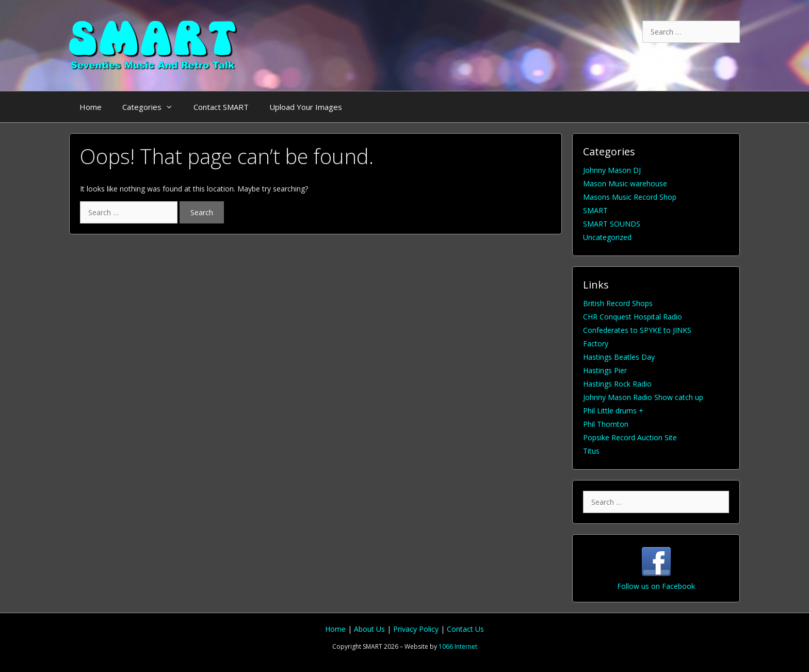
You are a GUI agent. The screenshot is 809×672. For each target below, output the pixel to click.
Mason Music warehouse (625, 183)
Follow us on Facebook (656, 586)
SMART (595, 210)
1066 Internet (458, 646)
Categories (153, 107)
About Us (370, 629)
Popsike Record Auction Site (630, 437)
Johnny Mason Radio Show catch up (643, 397)
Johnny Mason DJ (612, 170)
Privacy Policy (417, 629)
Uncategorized (607, 237)
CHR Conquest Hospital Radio (633, 317)
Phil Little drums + (613, 411)
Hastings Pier (605, 370)
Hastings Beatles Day (619, 357)
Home (91, 107)
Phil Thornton (606, 424)
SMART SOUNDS (612, 224)
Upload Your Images (306, 107)
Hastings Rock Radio (617, 384)
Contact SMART (221, 107)
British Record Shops (618, 303)
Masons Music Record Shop (630, 197)
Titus (591, 451)
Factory (596, 343)
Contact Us (465, 629)
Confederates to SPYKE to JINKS (637, 330)
